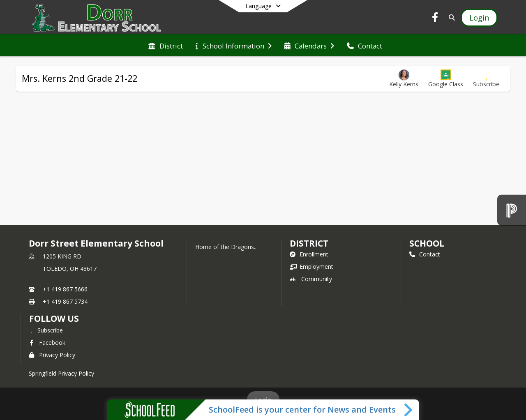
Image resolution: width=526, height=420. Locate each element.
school (427, 243)
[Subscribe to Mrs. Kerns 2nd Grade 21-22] (486, 79)
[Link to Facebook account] (435, 19)
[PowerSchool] (512, 210)
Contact (425, 254)
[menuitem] (166, 45)
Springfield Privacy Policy (61, 373)
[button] (446, 79)
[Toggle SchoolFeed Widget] (409, 410)
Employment (311, 267)
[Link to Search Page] (450, 17)
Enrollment (309, 254)
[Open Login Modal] (479, 18)
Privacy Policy (52, 355)
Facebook (47, 343)
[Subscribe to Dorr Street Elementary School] (46, 330)
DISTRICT (309, 243)
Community (311, 279)
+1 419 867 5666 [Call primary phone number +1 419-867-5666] (65, 289)
